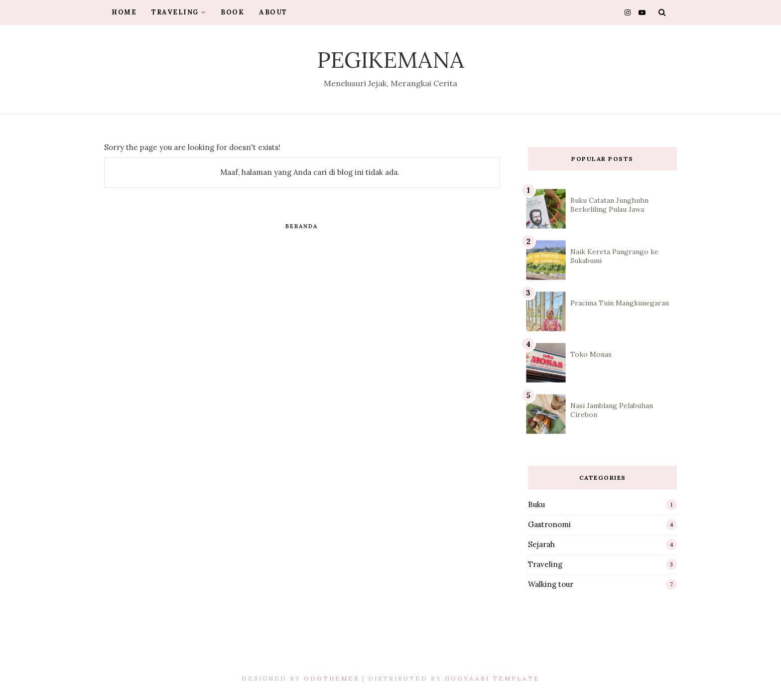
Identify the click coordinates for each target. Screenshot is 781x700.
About (273, 12)
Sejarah (541, 544)
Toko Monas (591, 354)
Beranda (302, 226)
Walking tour (551, 584)
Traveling (179, 12)
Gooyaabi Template (492, 678)
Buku (536, 504)
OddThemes (331, 678)
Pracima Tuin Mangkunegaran (620, 303)
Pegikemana (391, 60)
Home (124, 12)
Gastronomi (549, 524)
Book (232, 12)
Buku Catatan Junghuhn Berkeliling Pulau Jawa (609, 205)
